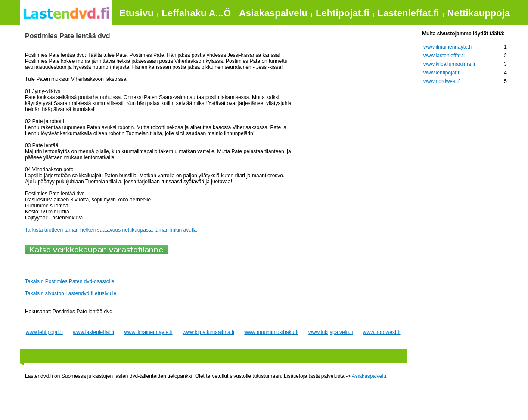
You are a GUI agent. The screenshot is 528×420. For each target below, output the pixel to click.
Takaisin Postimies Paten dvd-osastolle (70, 281)
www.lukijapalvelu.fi (331, 332)
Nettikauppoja (479, 13)
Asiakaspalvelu (273, 13)
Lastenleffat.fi (408, 13)
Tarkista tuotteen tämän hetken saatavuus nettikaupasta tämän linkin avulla (111, 230)
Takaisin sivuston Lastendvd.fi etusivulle (71, 293)
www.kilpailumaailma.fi (208, 332)
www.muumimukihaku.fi (271, 332)
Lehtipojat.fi (343, 13)
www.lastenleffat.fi (93, 332)
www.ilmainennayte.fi (148, 332)
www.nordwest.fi (382, 332)
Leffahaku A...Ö (196, 13)
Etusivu (136, 13)
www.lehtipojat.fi (44, 332)
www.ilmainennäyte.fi (447, 47)
